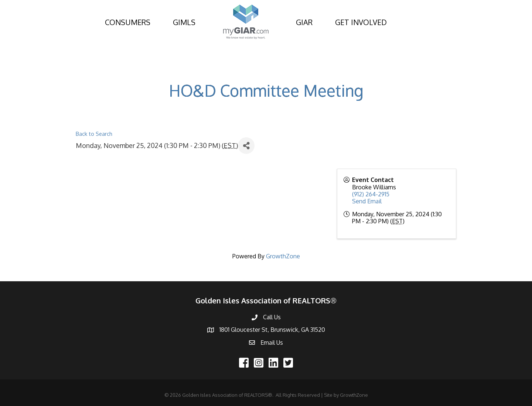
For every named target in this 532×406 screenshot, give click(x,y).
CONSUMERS (128, 22)
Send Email (367, 201)
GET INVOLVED (361, 22)
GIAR (304, 22)
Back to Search (94, 134)
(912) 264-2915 (371, 194)
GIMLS (184, 22)
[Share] (246, 146)
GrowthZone (283, 256)
